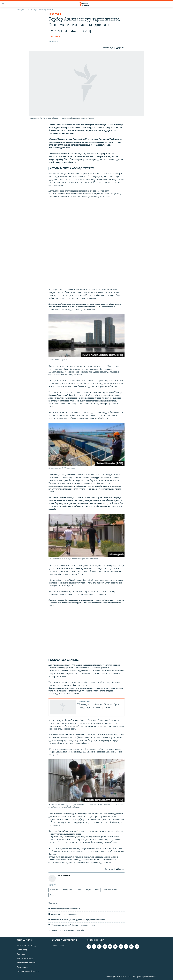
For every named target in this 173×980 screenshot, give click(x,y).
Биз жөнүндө (22, 950)
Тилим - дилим (58, 946)
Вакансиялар (22, 967)
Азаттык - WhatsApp (25, 959)
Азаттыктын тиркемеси (27, 963)
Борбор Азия (55, 14)
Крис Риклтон (54, 37)
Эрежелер (21, 954)
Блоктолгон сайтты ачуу (27, 946)
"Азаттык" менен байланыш (28, 972)
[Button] (108, 48)
